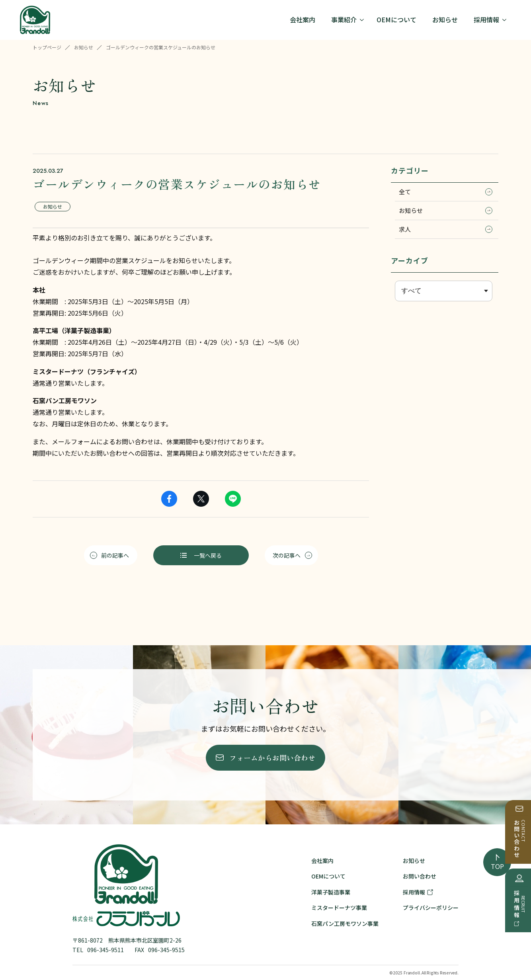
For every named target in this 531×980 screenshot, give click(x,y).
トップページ (47, 47)
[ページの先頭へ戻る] (497, 862)
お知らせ (84, 47)
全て (446, 192)
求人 (446, 229)
